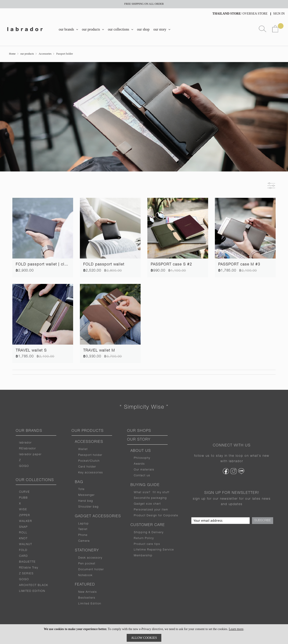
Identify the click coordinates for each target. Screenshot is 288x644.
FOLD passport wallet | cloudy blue (49, 265)
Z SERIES (26, 574)
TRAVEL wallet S (31, 351)
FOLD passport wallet (104, 265)
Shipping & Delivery (149, 533)
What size (141, 492)
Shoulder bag (88, 507)
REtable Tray (29, 568)
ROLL (23, 533)
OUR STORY (139, 440)
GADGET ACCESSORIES (98, 517)
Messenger (87, 495)
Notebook (85, 575)
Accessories (45, 54)
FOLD (23, 550)
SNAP (23, 527)
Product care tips (147, 544)
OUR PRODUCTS (88, 431)
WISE (23, 510)
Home (12, 54)
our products (27, 54)
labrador (25, 443)
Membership (143, 556)
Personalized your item (151, 510)
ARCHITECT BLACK (34, 585)
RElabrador (28, 449)
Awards (139, 464)
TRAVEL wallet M (99, 351)
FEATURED (85, 585)
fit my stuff (160, 492)
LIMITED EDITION (32, 591)
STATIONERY (87, 551)
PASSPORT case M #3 (239, 265)
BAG (79, 482)
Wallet (83, 449)
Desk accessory (90, 558)
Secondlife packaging (150, 498)
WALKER (26, 521)
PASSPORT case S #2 (171, 265)
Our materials (144, 470)
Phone (83, 535)
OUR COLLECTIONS (35, 480)
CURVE (25, 492)
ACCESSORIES (89, 442)
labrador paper (30, 455)
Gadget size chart (147, 504)
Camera (84, 541)
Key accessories (91, 473)
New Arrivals (88, 592)
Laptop (84, 524)
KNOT (23, 539)
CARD (24, 556)
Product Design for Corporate (156, 516)
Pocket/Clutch (89, 461)
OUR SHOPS (139, 431)
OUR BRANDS (29, 431)
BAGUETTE (27, 562)
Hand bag (86, 501)
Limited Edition (90, 604)
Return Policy (144, 538)
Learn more (236, 629)
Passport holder (90, 455)
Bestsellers (87, 598)
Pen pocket (87, 564)
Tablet (83, 529)
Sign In (279, 14)
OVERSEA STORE (255, 14)
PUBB (24, 498)
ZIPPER (25, 515)
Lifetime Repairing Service (154, 550)
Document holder (91, 570)
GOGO (24, 466)
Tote (81, 489)
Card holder (87, 467)
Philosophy (142, 458)
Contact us (142, 476)
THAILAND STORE (227, 14)
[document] (144, 634)
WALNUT (26, 544)
